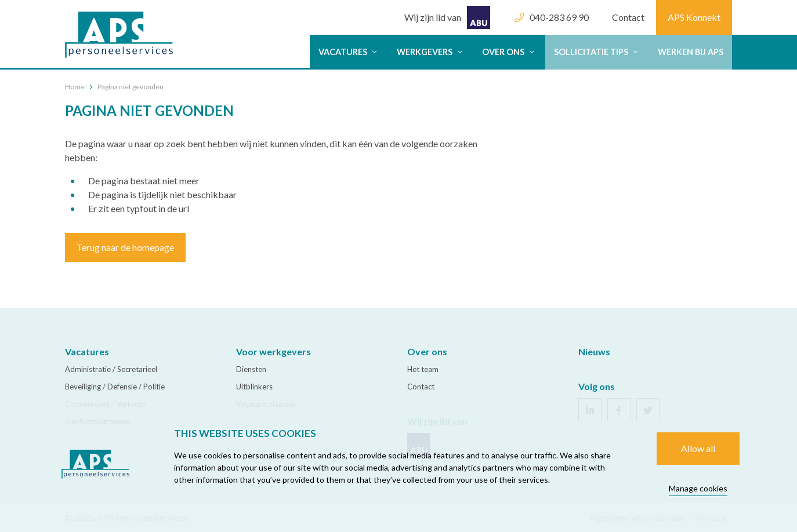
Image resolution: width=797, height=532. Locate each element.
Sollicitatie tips (597, 52)
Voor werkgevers (273, 351)
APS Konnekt (694, 17)
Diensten (251, 369)
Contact (628, 17)
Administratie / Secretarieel (111, 369)
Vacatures (349, 52)
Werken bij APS (691, 52)
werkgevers (431, 52)
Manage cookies (698, 488)
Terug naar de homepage (125, 247)
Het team (423, 369)
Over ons (509, 52)
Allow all (698, 448)
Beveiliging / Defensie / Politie (115, 387)
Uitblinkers (254, 387)
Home (75, 87)
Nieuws (594, 351)
